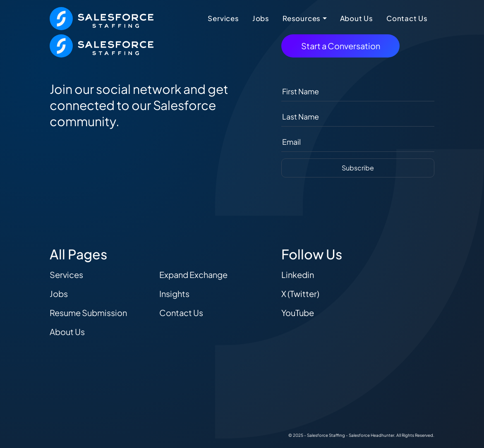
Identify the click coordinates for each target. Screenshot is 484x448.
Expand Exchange (193, 274)
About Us (357, 18)
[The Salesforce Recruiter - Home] (102, 18)
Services (223, 18)
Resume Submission (88, 313)
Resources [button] (302, 18)
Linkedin (298, 274)
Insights (174, 293)
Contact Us (407, 18)
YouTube (298, 313)
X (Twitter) (300, 293)
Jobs (261, 18)
